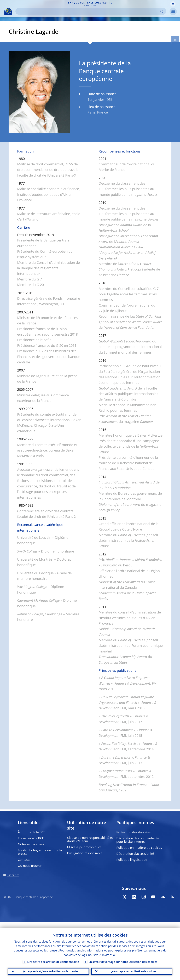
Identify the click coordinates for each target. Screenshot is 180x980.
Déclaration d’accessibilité (135, 854)
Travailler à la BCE (31, 838)
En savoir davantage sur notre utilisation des (123, 955)
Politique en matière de (139, 848)
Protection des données (133, 832)
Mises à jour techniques (84, 847)
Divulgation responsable (85, 853)
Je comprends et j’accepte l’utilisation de (49, 968)
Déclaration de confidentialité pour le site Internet (138, 840)
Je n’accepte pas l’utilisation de (132, 968)
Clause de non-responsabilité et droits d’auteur (90, 839)
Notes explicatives (31, 844)
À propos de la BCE (32, 832)
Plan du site (13, 875)
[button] (173, 4)
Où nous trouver (30, 866)
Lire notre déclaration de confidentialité (53, 955)
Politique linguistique (132, 860)
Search (162, 11)
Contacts (24, 860)
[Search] (88, 11)
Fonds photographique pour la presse (40, 852)
